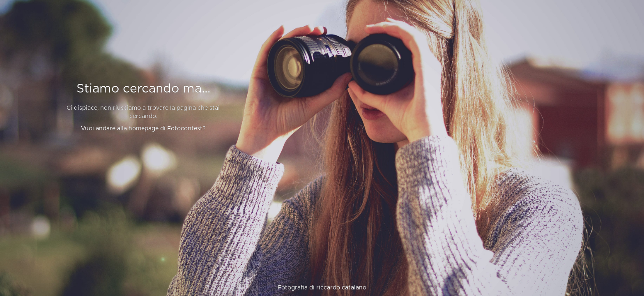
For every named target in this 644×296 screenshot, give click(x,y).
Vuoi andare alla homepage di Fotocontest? (143, 129)
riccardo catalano (341, 288)
